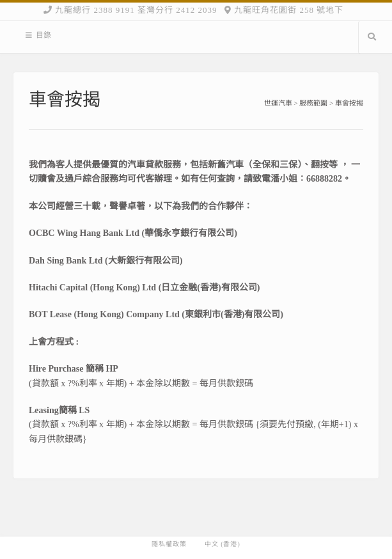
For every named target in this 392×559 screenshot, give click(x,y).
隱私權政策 (169, 545)
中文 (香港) (223, 545)
